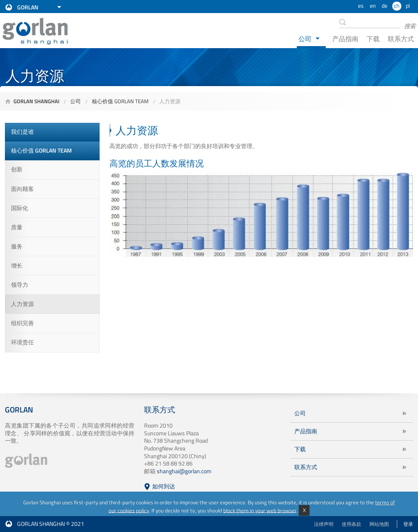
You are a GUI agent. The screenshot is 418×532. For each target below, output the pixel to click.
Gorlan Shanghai (37, 101)
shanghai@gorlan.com (184, 471)
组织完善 (22, 323)
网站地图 (379, 524)
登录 (408, 524)
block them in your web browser (260, 510)
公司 (305, 39)
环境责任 (22, 342)
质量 (17, 227)
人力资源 (170, 101)
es (361, 6)
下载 (373, 39)
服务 (17, 246)
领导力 (20, 285)
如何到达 (164, 486)
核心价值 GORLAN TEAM (120, 101)
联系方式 (401, 39)
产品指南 (345, 39)
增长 (17, 266)
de (385, 6)
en (373, 6)
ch (397, 6)
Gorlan (28, 7)
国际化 (20, 208)
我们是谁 (22, 132)
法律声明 (324, 524)
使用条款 (351, 524)
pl (408, 6)
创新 (17, 169)
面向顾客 (22, 189)
